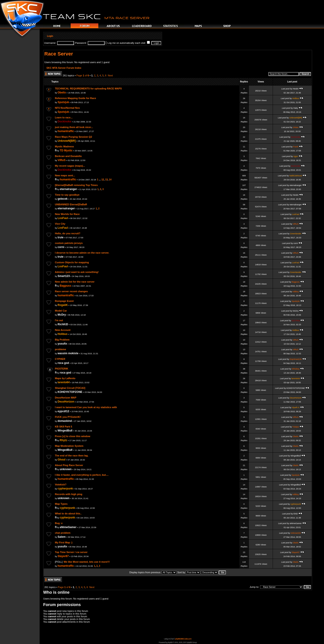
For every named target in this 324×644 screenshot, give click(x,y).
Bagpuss (66, 286)
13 (106, 180)
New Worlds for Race (67, 214)
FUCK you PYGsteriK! (68, 417)
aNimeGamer (68, 527)
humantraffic (66, 131)
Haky (296, 108)
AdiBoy (296, 292)
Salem (62, 537)
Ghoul (62, 460)
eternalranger (69, 189)
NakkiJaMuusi (296, 176)
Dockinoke (64, 122)
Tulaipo (296, 427)
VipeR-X (296, 407)
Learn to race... (64, 117)
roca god (63, 363)
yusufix (62, 344)
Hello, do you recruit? (68, 233)
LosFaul (63, 218)
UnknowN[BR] (296, 118)
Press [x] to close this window (73, 436)
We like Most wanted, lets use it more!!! (87, 562)
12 (103, 180)
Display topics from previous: (153, 572)
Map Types (61, 504)
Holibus (296, 98)
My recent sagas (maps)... (70, 166)
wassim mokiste (68, 353)
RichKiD (63, 324)
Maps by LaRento (65, 378)
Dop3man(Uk (296, 359)
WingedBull (65, 431)
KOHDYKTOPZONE (70, 392)
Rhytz (64, 440)
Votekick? (61, 485)
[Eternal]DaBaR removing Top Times (76, 185)
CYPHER (60, 359)
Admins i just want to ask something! (77, 272)
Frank (296, 147)
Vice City (60, 224)
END (296, 514)
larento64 (64, 382)
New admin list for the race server (75, 282)
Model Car (61, 311)
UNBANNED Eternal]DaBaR (71, 204)
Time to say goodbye (67, 195)
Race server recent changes (71, 291)
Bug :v (59, 523)
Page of (83, 75)
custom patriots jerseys (69, 243)
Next (110, 75)
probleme (61, 349)
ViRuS (62, 160)
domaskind (65, 421)
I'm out (59, 320)
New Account (63, 330)
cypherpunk (65, 489)
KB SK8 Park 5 (63, 427)
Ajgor (296, 156)
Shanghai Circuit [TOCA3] (70, 388)
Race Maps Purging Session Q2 (73, 137)
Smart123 (64, 276)
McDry (62, 315)
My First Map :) (64, 542)
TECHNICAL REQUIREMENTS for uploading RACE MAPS (88, 89)
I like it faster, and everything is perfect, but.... (82, 475)
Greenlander (296, 234)
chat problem (63, 533)
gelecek (63, 199)
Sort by (189, 572)
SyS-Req (296, 321)
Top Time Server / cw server (71, 552)
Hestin (296, 89)
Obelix (62, 93)
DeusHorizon (66, 402)
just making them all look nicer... (74, 127)
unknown (66, 469)
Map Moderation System (69, 446)
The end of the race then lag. (72, 456)
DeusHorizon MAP (66, 398)
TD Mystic (66, 150)
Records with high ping (69, 494)
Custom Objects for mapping (72, 262)
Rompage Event (64, 301)
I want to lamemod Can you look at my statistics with (86, 407)
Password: (81, 43)
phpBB (170, 642)
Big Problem (62, 340)
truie (61, 237)
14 (110, 180)
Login (50, 36)
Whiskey (296, 369)
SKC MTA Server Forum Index (64, 68)
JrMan (296, 127)
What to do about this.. (68, 513)
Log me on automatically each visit (129, 43)
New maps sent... (65, 175)
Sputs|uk (63, 102)
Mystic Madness (64, 146)
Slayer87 (63, 556)
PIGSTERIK (62, 369)
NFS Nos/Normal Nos (67, 108)
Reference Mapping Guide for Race (75, 98)
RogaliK (63, 305)
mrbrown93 (296, 533)
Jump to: (254, 587)
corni (61, 247)
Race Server (59, 54)
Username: (50, 43)
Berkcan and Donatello (68, 156)
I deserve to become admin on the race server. (82, 253)
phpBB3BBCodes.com (183, 639)
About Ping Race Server (69, 465)
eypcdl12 (63, 411)
